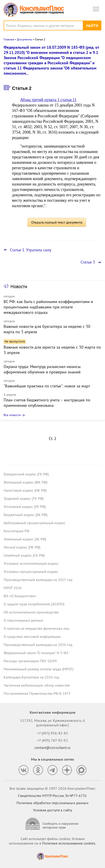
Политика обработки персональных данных (52, 803)
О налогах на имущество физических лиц (36, 628)
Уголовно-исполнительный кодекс (31, 563)
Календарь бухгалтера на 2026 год (31, 677)
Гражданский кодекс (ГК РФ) (26, 474)
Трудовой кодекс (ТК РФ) (24, 498)
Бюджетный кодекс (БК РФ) (25, 515)
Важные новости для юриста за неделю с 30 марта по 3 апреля (52, 350)
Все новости (12, 415)
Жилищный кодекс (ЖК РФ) (25, 482)
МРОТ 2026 (13, 588)
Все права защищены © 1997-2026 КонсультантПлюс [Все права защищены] (52, 788)
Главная (9, 39)
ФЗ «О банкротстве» (20, 596)
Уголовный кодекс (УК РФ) (25, 507)
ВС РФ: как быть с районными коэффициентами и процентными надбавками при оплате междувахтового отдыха (48, 307)
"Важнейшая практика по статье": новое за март (47, 386)
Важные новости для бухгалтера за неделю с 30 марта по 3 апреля (47, 329)
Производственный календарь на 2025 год (38, 580)
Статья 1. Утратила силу (31, 250)
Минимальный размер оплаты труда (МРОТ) (38, 669)
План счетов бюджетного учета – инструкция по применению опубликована (47, 403)
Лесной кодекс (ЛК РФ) (22, 547)
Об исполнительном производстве (31, 612)
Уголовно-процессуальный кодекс (31, 572)
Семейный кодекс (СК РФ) (24, 555)
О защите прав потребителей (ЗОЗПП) (34, 604)
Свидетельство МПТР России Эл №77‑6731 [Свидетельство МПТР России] (52, 796)
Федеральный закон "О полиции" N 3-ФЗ (36, 653)
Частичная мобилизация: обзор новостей (37, 685)
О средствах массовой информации (32, 637)
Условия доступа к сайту (52, 810)
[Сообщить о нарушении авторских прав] (52, 824)
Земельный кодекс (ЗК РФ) (25, 539)
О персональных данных (23, 620)
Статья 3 (88, 262)
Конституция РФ (16, 531)
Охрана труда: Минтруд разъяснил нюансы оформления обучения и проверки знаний (42, 369)
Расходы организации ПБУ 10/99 (30, 661)
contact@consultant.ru (52, 748)
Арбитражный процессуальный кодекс (35, 523)
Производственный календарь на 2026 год (38, 645)
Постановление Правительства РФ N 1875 (37, 693)
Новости (19, 286)
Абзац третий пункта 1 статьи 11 (48, 100)
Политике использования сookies (69, 843)
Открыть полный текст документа (57, 222)
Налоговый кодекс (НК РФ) (25, 490)
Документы (25, 39)
